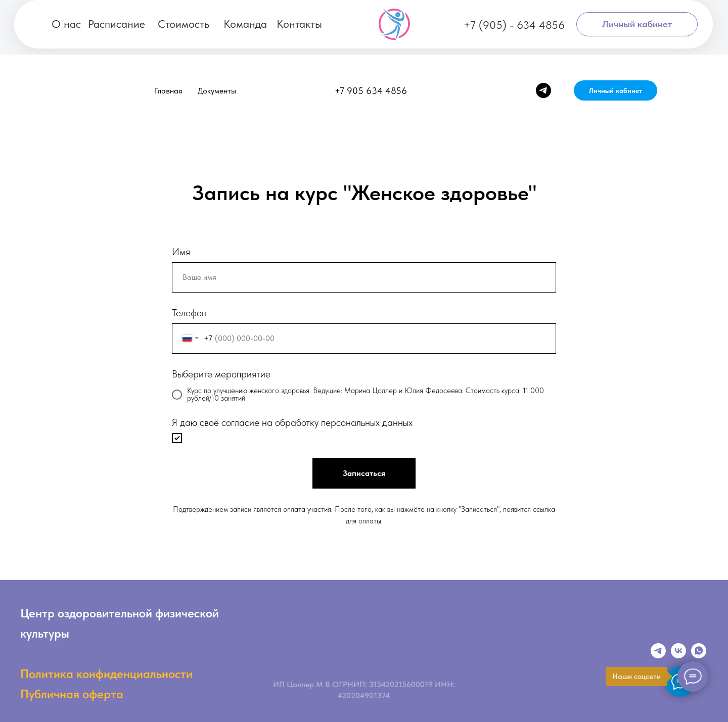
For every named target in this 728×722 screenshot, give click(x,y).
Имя (181, 252)
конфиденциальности (134, 674)
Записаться (364, 473)
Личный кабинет (637, 24)
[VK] (678, 656)
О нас (66, 24)
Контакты (299, 24)
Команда (245, 24)
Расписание (117, 24)
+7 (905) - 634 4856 (514, 25)
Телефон (189, 313)
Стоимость (184, 24)
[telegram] (543, 90)
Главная (169, 91)
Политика (48, 674)
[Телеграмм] (658, 656)
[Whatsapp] (699, 656)
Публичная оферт (68, 694)
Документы (217, 91)
